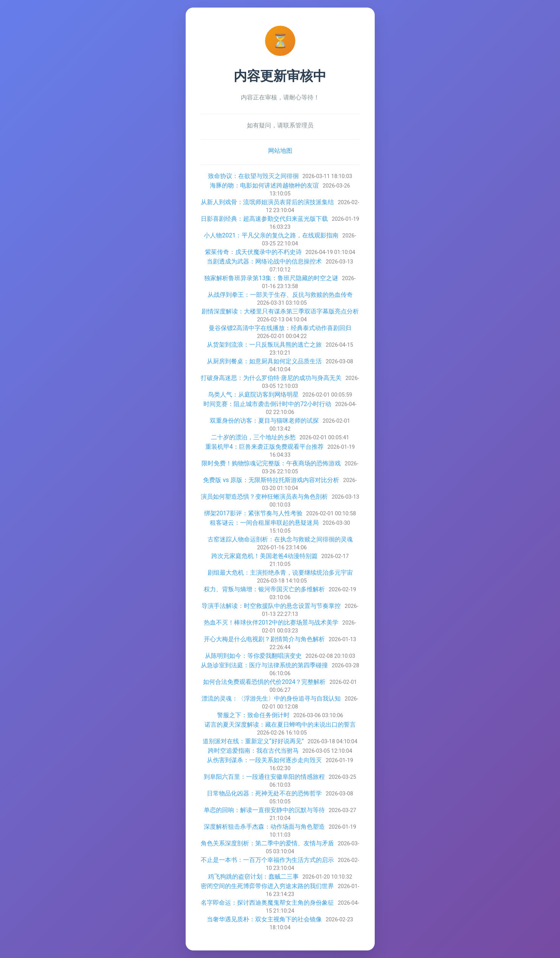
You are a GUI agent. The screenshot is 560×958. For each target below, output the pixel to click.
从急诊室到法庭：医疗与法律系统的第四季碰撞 (264, 665)
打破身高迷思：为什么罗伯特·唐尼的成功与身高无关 (271, 378)
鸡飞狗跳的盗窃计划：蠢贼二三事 (253, 877)
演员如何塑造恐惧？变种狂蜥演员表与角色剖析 (264, 497)
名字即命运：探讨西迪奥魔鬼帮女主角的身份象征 (267, 903)
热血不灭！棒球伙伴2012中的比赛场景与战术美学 (271, 622)
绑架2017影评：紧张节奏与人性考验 (253, 513)
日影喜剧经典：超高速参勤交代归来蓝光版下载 (264, 219)
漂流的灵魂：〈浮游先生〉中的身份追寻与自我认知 (271, 698)
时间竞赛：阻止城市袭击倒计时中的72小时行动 (267, 404)
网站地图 (280, 151)
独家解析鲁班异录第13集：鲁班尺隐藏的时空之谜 (271, 278)
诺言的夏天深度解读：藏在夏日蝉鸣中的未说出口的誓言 (280, 725)
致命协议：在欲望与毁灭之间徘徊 (253, 176)
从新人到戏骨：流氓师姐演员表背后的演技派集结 (267, 202)
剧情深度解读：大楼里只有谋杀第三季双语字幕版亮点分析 (280, 311)
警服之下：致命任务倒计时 (253, 715)
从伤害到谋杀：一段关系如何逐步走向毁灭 (264, 760)
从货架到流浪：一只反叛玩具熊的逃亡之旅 (264, 345)
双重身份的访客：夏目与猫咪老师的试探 (264, 421)
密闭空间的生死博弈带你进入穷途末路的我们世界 (267, 886)
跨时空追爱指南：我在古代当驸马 (253, 751)
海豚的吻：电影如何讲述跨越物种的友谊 (264, 185)
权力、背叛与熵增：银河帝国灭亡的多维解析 (264, 589)
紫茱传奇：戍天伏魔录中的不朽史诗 (253, 252)
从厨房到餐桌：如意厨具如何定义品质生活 (264, 361)
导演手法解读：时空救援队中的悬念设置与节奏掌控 (271, 606)
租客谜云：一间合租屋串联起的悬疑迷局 (264, 523)
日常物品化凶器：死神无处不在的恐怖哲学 (264, 793)
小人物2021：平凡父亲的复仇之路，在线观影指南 (271, 235)
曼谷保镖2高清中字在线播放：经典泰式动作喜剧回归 (280, 328)
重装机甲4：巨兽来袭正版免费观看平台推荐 (264, 447)
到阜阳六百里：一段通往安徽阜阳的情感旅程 (264, 777)
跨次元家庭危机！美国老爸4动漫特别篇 (264, 556)
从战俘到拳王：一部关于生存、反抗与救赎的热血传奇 (280, 295)
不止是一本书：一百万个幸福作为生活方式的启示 (267, 860)
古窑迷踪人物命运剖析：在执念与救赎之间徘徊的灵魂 (280, 539)
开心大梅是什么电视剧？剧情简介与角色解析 (264, 639)
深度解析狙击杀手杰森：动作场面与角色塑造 (264, 827)
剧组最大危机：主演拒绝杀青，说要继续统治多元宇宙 (280, 573)
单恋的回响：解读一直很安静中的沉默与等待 (264, 810)
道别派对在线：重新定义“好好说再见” (253, 741)
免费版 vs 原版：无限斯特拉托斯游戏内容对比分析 (271, 480)
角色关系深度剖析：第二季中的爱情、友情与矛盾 (267, 843)
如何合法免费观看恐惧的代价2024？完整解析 (264, 682)
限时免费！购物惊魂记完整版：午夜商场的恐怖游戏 (271, 463)
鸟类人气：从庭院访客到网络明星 (253, 395)
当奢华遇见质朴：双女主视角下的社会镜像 (264, 919)
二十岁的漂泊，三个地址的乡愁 (253, 437)
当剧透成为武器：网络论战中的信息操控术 (264, 261)
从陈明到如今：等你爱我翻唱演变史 (253, 656)
